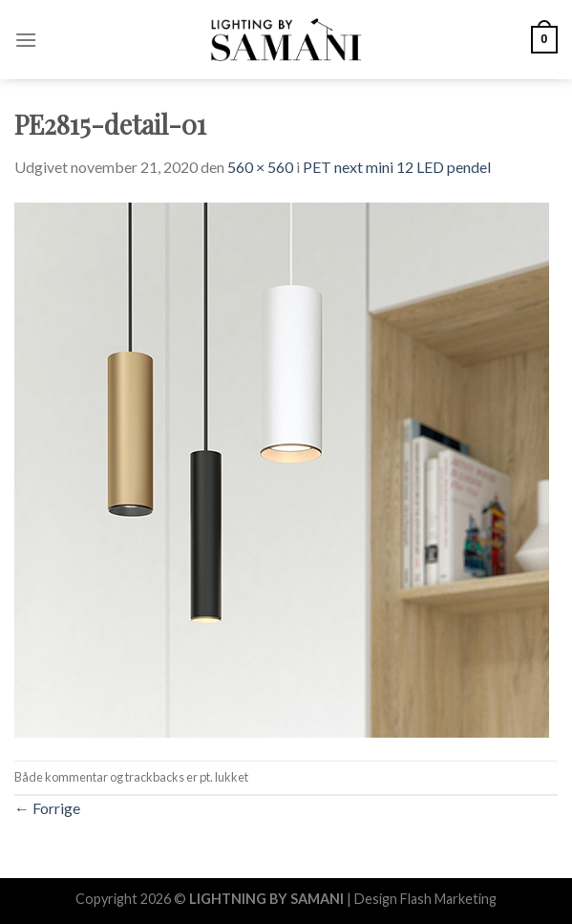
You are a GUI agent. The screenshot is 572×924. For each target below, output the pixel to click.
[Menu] (26, 40)
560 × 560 (260, 167)
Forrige (47, 808)
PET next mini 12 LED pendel (397, 167)
